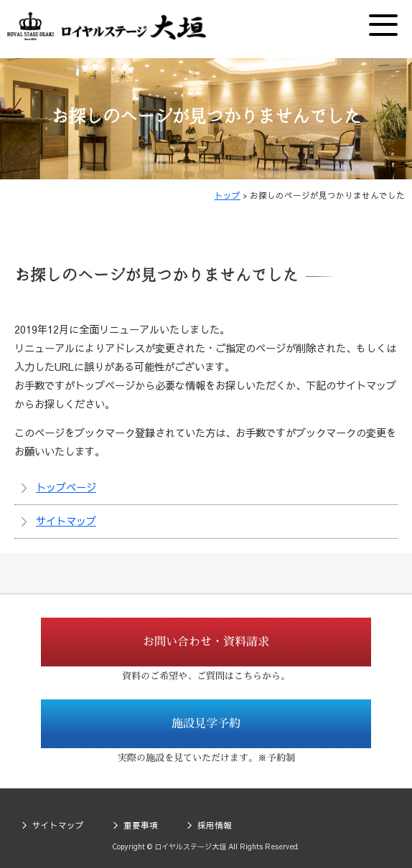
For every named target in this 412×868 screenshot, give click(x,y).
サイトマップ (66, 521)
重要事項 (141, 825)
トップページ (66, 487)
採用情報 (215, 825)
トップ (228, 195)
